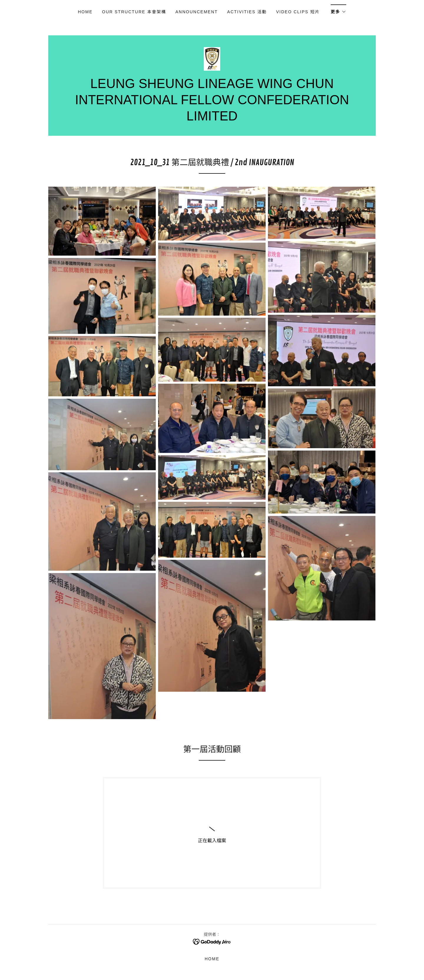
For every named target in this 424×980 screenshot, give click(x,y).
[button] (338, 10)
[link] (212, 58)
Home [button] (212, 959)
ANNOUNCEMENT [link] (197, 12)
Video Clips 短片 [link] (299, 12)
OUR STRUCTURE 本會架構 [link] (134, 12)
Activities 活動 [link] (247, 12)
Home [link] (85, 12)
